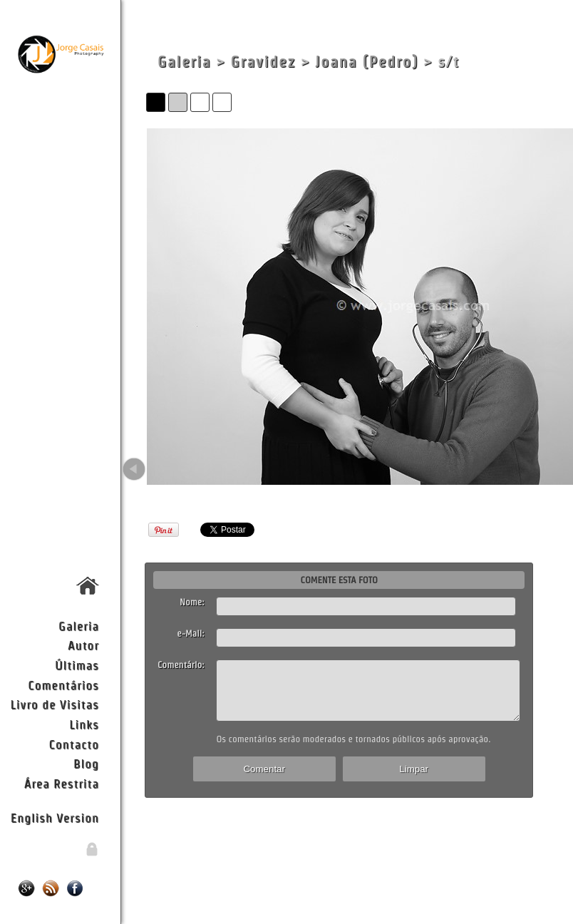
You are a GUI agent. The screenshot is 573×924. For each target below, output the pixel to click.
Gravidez (263, 62)
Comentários (63, 685)
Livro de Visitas (55, 704)
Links (84, 724)
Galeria (79, 626)
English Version (55, 817)
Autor (83, 645)
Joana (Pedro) (367, 62)
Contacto (73, 744)
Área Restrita (62, 783)
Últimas (77, 665)
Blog (86, 763)
